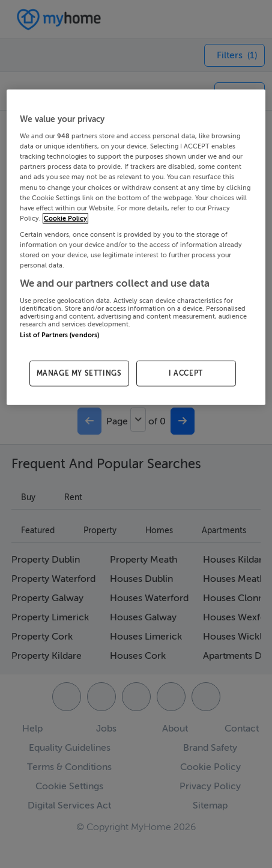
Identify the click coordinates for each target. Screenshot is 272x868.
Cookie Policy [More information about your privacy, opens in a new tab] (65, 218)
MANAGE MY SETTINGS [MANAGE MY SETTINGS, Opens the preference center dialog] (79, 373)
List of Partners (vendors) (59, 335)
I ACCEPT (186, 373)
